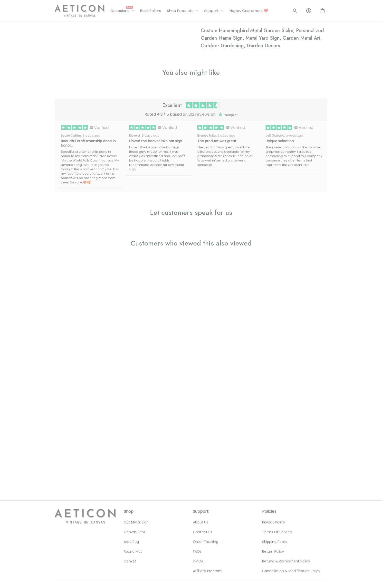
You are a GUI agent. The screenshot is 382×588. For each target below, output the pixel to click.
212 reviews (199, 329)
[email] (85, 517)
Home (60, 29)
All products (80, 29)
